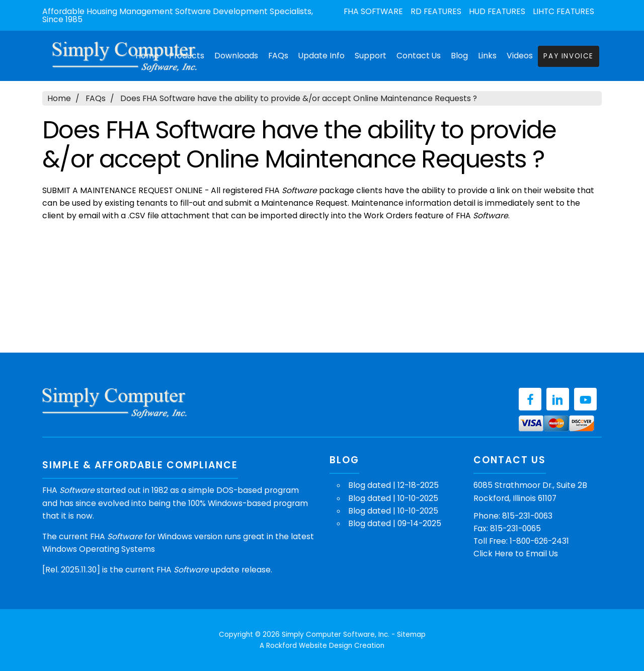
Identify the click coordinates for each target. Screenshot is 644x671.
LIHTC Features (563, 12)
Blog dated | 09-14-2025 (395, 523)
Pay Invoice (569, 56)
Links (487, 56)
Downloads (236, 56)
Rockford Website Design (309, 646)
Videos (520, 56)
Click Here (493, 554)
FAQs (278, 56)
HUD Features (497, 12)
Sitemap (411, 635)
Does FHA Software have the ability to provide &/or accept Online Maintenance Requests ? (299, 98)
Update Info (321, 56)
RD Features (436, 12)
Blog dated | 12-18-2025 (393, 485)
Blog (459, 56)
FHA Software (373, 12)
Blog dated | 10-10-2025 (393, 498)
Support (371, 56)
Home (59, 98)
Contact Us (419, 56)
